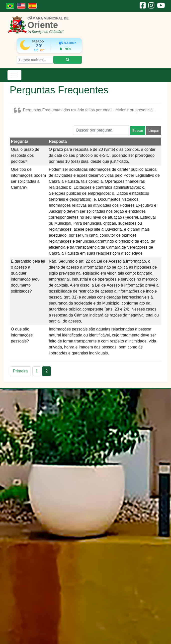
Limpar (154, 131)
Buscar (138, 131)
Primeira (20, 371)
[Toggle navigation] (14, 75)
